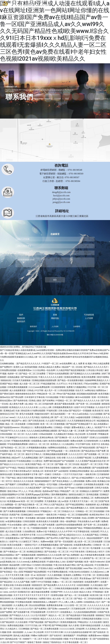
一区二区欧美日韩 (72, 451)
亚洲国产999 (57, 592)
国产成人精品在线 (85, 565)
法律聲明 (77, 327)
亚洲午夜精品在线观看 (90, 625)
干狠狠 (3, 508)
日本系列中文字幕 (28, 535)
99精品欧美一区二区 (46, 394)
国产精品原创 (6, 582)
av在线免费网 (66, 364)
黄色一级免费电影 (68, 521)
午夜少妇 (58, 565)
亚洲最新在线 (32, 468)
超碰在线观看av (73, 498)
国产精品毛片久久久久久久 (29, 364)
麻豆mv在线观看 (83, 397)
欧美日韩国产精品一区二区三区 (40, 464)
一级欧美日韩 (90, 474)
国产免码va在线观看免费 (97, 431)
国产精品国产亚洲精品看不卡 (79, 424)
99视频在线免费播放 (93, 528)
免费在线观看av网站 (44, 427)
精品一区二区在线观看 (16, 424)
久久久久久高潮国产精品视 (79, 458)
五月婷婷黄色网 (91, 441)
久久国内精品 (59, 528)
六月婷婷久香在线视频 (42, 565)
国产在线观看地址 (101, 639)
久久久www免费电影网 (40, 387)
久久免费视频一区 (9, 505)
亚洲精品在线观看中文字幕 (26, 474)
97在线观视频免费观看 (18, 444)
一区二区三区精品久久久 (64, 511)
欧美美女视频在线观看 (59, 441)
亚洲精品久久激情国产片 (91, 491)
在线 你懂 (61, 458)
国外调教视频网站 (60, 494)
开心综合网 (39, 632)
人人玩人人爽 (45, 407)
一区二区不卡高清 (41, 639)
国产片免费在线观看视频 (15, 511)
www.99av (88, 568)
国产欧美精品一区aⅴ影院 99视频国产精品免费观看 (23, 572)
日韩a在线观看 (46, 434)
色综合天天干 (6, 528)
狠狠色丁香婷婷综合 (52, 642)
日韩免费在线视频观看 (18, 387)
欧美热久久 (56, 444)
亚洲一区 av (31, 575)
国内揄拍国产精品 (74, 528)
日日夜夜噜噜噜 (58, 387)
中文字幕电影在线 (82, 531)
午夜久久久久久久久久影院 (51, 377)
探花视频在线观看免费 (87, 394)
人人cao (28, 632)
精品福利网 (15, 565)
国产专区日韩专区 (101, 578)
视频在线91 (66, 468)
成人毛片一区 (51, 390)
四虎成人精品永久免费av (50, 367)
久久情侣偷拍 (97, 585)
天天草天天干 (53, 612)
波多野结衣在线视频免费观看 (69, 525)
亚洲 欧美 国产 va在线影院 (57, 471)
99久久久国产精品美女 (54, 505)
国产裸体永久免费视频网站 (33, 538)
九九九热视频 (96, 414)
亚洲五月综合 (16, 451)
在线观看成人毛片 (92, 602)
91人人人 (23, 491)
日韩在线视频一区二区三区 (12, 434)
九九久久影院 (32, 434)
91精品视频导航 (48, 384)
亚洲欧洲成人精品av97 (10, 458)
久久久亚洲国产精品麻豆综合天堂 (91, 461)
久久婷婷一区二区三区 (79, 548)
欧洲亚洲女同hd (97, 515)
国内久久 (4, 471)
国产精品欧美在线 (29, 377)
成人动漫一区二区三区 (30, 384)
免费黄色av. (102, 390)
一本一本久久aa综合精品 (78, 414)
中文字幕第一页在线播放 (25, 518)
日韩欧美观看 (33, 424)
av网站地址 (90, 390)
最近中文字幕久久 (34, 454)
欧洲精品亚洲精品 (35, 552)
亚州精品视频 (93, 494)
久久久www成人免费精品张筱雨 (31, 562)
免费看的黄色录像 (55, 605)
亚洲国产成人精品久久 (61, 478)
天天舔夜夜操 (51, 501)
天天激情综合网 (78, 609)
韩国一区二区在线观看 (24, 558)
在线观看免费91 (92, 582)
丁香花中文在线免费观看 (58, 374)
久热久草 (5, 642)
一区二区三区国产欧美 (99, 501)
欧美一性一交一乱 (22, 528)
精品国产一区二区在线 (72, 367)
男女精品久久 (27, 427)
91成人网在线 (35, 491)
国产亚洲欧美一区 (63, 437)
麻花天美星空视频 (25, 478)
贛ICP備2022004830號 (55, 335)
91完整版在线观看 (24, 602)
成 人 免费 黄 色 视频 (83, 364)
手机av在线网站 (91, 384)
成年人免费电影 (30, 525)
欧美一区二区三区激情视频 (53, 424)
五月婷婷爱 (92, 434)
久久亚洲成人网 (93, 629)
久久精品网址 (69, 444)
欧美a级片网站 (69, 565)
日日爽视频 (24, 629)
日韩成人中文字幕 (35, 390)
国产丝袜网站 (49, 401)
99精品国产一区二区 (70, 491)
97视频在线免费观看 (21, 441)
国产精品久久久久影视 (53, 488)
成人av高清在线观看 (100, 471)
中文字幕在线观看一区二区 (75, 642)
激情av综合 (5, 397)
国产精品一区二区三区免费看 (32, 374)
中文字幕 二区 (89, 575)
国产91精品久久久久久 (20, 615)
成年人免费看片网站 (89, 588)
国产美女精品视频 (74, 568)
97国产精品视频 (36, 622)
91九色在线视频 (17, 578)
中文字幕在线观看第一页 (81, 639)
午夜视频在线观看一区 (41, 528)
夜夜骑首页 (37, 585)
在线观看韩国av (25, 370)
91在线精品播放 (24, 461)
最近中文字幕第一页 (28, 568)
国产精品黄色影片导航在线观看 (81, 615)
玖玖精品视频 (52, 397)
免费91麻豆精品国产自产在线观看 (59, 461)
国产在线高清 (99, 632)
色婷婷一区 (13, 374)
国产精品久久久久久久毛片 (96, 367)
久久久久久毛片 (26, 609)
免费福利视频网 (14, 508)
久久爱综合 (37, 461)
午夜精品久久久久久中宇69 (60, 531)
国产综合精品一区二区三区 (57, 552)
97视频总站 (46, 511)
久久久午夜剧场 (32, 619)
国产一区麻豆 (45, 474)
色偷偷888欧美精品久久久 (97, 380)
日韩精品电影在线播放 (92, 619)
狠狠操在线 (6, 380)
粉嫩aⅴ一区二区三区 (62, 582)
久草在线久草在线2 (95, 370)
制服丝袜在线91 (42, 414)
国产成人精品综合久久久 (70, 535)
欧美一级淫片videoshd (95, 562)
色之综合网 (80, 434)
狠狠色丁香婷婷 (35, 642)
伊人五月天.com (102, 568)
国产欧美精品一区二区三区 (13, 448)
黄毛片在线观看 (27, 414)
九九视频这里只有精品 (64, 434)
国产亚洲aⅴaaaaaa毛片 (59, 609)
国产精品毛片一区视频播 (80, 411)
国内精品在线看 (42, 478)
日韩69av (74, 448)
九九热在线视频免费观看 (85, 612)
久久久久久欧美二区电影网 (72, 629)
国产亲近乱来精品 (61, 481)
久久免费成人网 (21, 605)
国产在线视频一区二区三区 (97, 454)
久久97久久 (62, 384)
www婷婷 (39, 515)
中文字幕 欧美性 (78, 552)
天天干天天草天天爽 (15, 575)
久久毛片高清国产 (81, 437)
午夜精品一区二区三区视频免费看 (73, 515)
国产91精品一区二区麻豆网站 (54, 548)
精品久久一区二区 (57, 615)
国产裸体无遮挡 (7, 394)
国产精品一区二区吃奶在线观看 (88, 599)
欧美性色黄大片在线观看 (48, 521)
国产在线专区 (56, 636)
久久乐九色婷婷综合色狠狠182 (78, 632)
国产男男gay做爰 (55, 451)
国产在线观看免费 (100, 468)
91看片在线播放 (67, 397)
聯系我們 (33, 327)
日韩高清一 (58, 474)
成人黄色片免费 (17, 404)
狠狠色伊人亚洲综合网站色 (42, 437)
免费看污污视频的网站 (77, 387)
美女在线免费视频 (37, 605)
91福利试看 (52, 411)
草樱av (34, 636)
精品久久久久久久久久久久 (53, 619)
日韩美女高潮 (28, 588)
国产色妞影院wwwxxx (10, 427)
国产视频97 (11, 484)
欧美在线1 (42, 575)
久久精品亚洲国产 (34, 488)
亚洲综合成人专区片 (95, 552)
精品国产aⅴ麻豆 (20, 421)
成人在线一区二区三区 (63, 599)
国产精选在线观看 (87, 448)
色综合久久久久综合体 (24, 481)
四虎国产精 (15, 515)
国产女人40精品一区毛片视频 (44, 484)
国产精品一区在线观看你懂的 (71, 380)
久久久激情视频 (55, 575)
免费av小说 (42, 531)
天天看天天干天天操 (79, 501)
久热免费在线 (29, 531)
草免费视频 (82, 636)
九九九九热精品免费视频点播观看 (42, 431)
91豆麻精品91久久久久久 (17, 437)
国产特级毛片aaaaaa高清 (35, 451)
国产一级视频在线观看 (26, 555)
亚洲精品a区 (9, 411)
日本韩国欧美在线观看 (94, 484)
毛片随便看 (96, 548)
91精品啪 (65, 578)
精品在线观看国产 (95, 538)
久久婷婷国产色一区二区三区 (93, 558)
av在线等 (11, 498)
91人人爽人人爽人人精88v (71, 602)
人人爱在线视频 (77, 481)
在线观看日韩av (52, 578)
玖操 (18, 411)
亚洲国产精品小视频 (9, 384)
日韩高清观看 (29, 521)
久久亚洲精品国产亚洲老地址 (25, 599)
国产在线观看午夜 (22, 612)
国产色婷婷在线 (21, 401)
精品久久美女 (86, 592)
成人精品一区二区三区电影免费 (39, 404)
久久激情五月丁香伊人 (29, 542)
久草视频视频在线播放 (37, 448)
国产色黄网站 (41, 609)
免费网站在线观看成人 (58, 448)
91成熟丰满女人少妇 (56, 562)
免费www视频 (47, 542)
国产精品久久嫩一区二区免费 (72, 431)
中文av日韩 (58, 558)
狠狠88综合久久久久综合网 (49, 555)
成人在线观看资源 (18, 390)
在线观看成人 (67, 612)
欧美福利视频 (31, 367)
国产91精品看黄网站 (75, 505)
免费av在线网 (77, 441)
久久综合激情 (22, 622)
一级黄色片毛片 (30, 545)
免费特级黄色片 (11, 568)
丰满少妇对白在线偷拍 (79, 572)
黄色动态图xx (6, 401)
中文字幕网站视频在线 (58, 572)
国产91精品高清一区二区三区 (51, 498)
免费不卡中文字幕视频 (41, 582)
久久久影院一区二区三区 (75, 605)
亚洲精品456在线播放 (80, 471)
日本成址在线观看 (23, 585)
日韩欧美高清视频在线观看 (67, 588)
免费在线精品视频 (16, 625)
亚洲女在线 (8, 585)
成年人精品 (60, 508)
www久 (13, 417)
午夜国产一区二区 (50, 364)
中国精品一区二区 (64, 401)
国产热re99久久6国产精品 (58, 538)
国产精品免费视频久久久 (78, 508)
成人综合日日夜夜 (14, 531)
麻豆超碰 (41, 518)
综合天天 (80, 390)
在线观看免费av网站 (83, 545)
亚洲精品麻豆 (27, 515)
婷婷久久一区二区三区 (39, 444)
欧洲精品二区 (88, 498)
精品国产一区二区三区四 (92, 464)
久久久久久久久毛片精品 (29, 417)
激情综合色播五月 (77, 494)
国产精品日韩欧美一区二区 (31, 505)
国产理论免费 (17, 397)
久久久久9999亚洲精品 (48, 535)
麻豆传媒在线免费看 (41, 592)
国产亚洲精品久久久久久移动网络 (86, 374)
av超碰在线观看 (84, 417)
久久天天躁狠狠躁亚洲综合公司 (82, 421)
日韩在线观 (19, 619)
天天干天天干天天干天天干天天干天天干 (32, 595)
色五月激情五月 (71, 558)
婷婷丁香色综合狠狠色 (50, 468)
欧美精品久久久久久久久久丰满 (24, 407)
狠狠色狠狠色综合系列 (26, 394)
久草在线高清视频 (66, 390)
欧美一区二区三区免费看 (32, 501)
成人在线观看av (101, 424)
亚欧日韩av (13, 491)
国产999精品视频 (60, 625)
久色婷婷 (78, 484)
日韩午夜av (26, 565)
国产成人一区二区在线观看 (77, 595)
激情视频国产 (70, 636)
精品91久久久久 (79, 538)
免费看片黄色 (45, 599)
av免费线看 (60, 568)
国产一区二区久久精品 (65, 417)
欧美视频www (14, 501)
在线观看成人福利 (39, 441)
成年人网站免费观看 (82, 468)
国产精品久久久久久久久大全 (87, 401)
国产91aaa (69, 488)
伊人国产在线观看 (47, 525)
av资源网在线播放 (14, 521)
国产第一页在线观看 (64, 542)
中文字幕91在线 (83, 444)
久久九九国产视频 (22, 582)
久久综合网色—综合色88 (44, 370)
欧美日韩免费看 (89, 377)
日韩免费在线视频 (8, 370)
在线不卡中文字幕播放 (84, 407)
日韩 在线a (63, 411)
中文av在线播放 (15, 525)
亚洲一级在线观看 (15, 632)
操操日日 (11, 461)
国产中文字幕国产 (18, 642)
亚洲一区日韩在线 (100, 397)
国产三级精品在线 (48, 458)
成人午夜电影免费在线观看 (93, 555)
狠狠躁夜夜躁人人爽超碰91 (46, 602)
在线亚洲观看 (83, 585)
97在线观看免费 (38, 612)
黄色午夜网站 (103, 377)
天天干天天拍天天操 (73, 474)
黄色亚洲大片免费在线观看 (33, 411)
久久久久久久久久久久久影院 (27, 548)
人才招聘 (55, 327)
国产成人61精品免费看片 (83, 478)
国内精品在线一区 (14, 639)
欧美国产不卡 (101, 427)
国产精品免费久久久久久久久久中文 (60, 585)
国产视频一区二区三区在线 (67, 464)
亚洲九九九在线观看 (99, 437)
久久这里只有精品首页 (56, 421)
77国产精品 (11, 478)
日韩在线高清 (33, 511)
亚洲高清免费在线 (72, 377)
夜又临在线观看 (58, 414)
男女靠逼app (86, 578)
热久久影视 (74, 625)
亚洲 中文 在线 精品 (100, 444)
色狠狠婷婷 (91, 505)
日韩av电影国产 (66, 484)
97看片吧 (47, 625)
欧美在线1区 (98, 411)
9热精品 (21, 468)
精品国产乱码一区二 (44, 588)
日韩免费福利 (23, 484)
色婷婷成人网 (47, 417)
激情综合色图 (6, 474)
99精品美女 (83, 622)
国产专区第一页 (11, 609)
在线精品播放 (14, 377)
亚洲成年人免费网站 (73, 575)
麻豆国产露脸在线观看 (65, 404)
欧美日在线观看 (15, 545)
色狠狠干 (27, 639)
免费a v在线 (91, 481)
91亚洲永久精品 (46, 568)
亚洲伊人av (19, 367)
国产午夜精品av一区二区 (15, 552)
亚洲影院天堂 (24, 592)
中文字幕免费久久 (31, 508)
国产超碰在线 (66, 545)
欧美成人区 (38, 471)
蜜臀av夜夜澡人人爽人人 (83, 427)
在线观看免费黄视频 (56, 518)
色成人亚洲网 (88, 518)
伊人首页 (74, 578)
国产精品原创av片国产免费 (94, 451)
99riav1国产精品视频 (66, 394)
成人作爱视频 (103, 505)
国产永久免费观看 (43, 558)
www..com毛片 (10, 592)
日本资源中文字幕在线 (35, 397)
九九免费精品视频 (30, 458)
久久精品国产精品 (91, 535)
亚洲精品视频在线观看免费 (44, 380)
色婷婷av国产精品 (51, 491)
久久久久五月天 (76, 454)
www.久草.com (47, 508)
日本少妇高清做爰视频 (27, 498)
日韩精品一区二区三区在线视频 (90, 511)
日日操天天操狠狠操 (22, 380)
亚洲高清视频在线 (69, 622)
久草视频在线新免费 (84, 488)
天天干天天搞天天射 (96, 609)
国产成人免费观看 (71, 555)
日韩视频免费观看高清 (63, 407)
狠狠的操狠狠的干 (43, 481)
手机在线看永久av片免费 (89, 521)
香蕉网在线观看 (73, 619)
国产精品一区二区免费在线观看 (45, 629)
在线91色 (14, 542)
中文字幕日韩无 (76, 384)
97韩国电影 (98, 592)
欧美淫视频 (104, 394)
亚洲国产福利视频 (75, 562)
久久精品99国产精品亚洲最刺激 (71, 370)
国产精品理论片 (52, 622)
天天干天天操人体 (33, 625)
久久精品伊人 (12, 629)
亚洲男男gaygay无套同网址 (38, 494)
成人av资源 (63, 501)
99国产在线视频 (74, 518)
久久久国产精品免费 (34, 578)
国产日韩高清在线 (37, 421)
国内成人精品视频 (22, 636)
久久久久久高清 (71, 592)
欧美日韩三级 (96, 595)
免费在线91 (43, 636)
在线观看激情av (13, 538)
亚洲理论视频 (57, 595)
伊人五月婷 (5, 441)
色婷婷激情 (78, 582)
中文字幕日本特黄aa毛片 (21, 471)
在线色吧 (95, 531)
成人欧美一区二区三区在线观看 (89, 542)
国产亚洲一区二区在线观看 (88, 404)
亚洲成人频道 (35, 401)
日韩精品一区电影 (62, 427)
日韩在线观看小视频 (59, 639)
